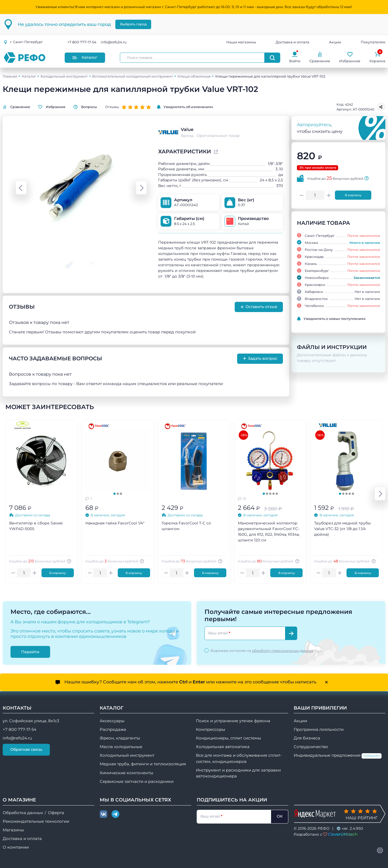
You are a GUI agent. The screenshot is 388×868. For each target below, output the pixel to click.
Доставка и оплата (292, 42)
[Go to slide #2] (93, 265)
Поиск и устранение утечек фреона (233, 721)
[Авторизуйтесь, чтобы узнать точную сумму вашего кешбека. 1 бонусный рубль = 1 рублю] (70, 561)
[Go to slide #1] (70, 265)
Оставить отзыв (259, 307)
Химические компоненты (127, 773)
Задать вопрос (260, 358)
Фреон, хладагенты (120, 738)
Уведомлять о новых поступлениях (331, 319)
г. (23, 42)
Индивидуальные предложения (338, 756)
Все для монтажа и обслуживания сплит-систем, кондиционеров (239, 758)
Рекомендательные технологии (36, 821)
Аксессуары (112, 721)
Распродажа (113, 729)
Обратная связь (26, 749)
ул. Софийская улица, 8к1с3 (31, 721)
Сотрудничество (311, 747)
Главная (10, 76)
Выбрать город (133, 24)
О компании (16, 847)
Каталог (85, 57)
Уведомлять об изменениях (185, 107)
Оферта (56, 813)
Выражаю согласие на (262, 651)
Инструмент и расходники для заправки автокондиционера (238, 773)
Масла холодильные (121, 747)
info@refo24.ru (114, 42)
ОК (280, 816)
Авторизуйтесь (314, 125)
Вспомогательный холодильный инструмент (133, 76)
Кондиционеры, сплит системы (228, 738)
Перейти (30, 652)
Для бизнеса (307, 738)
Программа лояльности (319, 729)
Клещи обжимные (194, 76)
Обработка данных (23, 813)
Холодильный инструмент (64, 76)
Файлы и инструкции (332, 347)
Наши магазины (241, 42)
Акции (335, 42)
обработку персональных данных (283, 651)
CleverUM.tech (343, 834)
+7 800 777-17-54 (82, 42)
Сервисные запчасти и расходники (137, 781)
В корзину (353, 195)
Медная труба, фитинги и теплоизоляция (143, 764)
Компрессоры (211, 729)
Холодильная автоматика (223, 747)
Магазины (13, 830)
